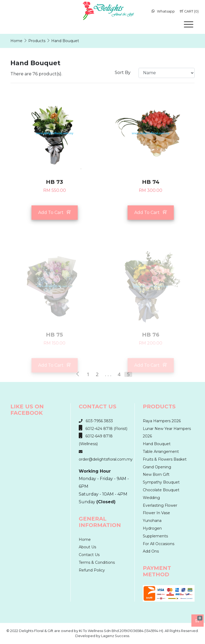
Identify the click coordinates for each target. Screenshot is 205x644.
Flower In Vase (156, 513)
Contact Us (89, 555)
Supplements (155, 536)
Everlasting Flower (160, 505)
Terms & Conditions (97, 562)
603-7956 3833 (96, 421)
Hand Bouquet (157, 444)
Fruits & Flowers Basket (165, 459)
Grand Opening (157, 467)
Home (85, 540)
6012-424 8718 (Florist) (103, 429)
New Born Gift (156, 474)
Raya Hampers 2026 (162, 421)
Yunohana (152, 521)
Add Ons (151, 551)
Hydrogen (152, 528)
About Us (87, 547)
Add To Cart (55, 219)
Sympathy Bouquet (161, 482)
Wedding (151, 498)
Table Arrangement (161, 452)
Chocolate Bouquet (161, 490)
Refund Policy (92, 570)
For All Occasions (159, 544)
